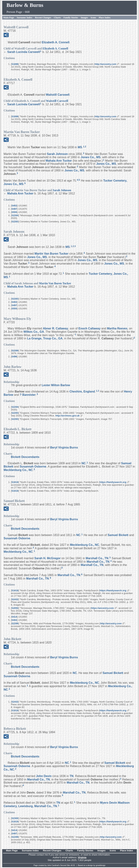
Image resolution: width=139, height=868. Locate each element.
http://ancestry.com (106, 64)
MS (80, 147)
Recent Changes (43, 17)
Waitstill (58, 95)
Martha (117, 328)
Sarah (57, 154)
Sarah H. (48, 558)
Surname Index (25, 17)
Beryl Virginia (64, 448)
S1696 (15, 64)
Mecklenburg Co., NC (18, 470)
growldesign (101, 865)
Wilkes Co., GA (34, 332)
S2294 (15, 407)
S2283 (15, 222)
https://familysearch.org (113, 482)
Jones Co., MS (91, 157)
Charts (57, 17)
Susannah (33, 467)
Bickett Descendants (25, 457)
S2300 (15, 818)
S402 (14, 206)
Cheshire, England (82, 391)
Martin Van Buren (51, 254)
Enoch (89, 328)
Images (84, 17)
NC (84, 463)
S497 (14, 209)
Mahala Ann (59, 160)
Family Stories (71, 17)
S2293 (15, 413)
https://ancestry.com (102, 608)
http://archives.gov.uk (67, 416)
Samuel (118, 535)
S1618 (15, 482)
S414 (14, 617)
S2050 (15, 608)
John (44, 776)
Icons (93, 17)
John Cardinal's (53, 865)
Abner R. (56, 328)
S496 (14, 357)
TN (72, 776)
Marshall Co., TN (97, 558)
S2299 (15, 623)
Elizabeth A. (55, 42)
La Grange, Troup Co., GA (45, 338)
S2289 (15, 351)
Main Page (9, 17)
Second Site (65, 865)
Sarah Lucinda (24, 52)
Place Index (105, 17)
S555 (14, 212)
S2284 (15, 215)
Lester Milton (56, 385)
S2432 (15, 599)
